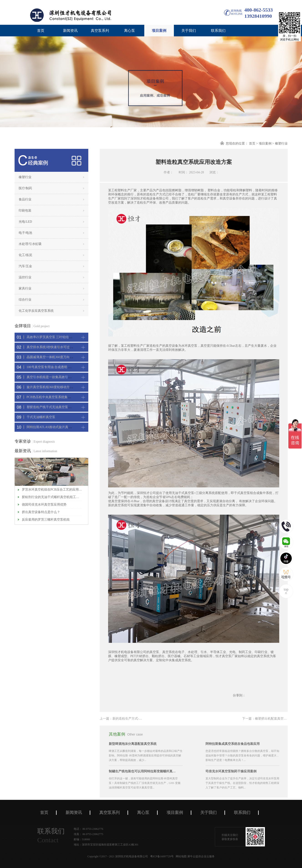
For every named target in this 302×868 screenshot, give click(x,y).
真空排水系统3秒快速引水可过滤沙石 (53, 347)
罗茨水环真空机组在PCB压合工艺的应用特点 (52, 490)
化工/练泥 (25, 255)
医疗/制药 (25, 188)
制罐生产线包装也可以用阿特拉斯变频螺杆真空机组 (143, 771)
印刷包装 (25, 211)
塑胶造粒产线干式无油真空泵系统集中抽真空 (58, 407)
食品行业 (25, 199)
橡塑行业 (281, 143)
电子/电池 (25, 233)
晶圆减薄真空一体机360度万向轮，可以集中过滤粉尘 (64, 357)
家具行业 (25, 288)
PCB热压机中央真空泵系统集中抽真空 (53, 397)
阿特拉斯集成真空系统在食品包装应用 (233, 744)
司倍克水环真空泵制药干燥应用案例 (231, 771)
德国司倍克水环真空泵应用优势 (44, 505)
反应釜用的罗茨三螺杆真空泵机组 (46, 520)
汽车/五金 (25, 266)
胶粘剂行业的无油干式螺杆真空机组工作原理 (52, 497)
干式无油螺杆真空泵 (41, 417)
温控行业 (25, 277)
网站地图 (180, 856)
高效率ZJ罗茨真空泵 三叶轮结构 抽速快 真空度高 (61, 337)
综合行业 (25, 300)
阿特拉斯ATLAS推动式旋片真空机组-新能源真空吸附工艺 (67, 427)
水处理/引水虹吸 (30, 244)
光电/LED (25, 222)
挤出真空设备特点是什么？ (41, 512)
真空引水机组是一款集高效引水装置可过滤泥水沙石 (63, 377)
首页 (41, 31)
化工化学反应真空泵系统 (36, 311)
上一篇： (134, 719)
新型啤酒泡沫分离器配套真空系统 (133, 744)
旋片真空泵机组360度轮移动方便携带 (53, 387)
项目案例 (265, 143)
